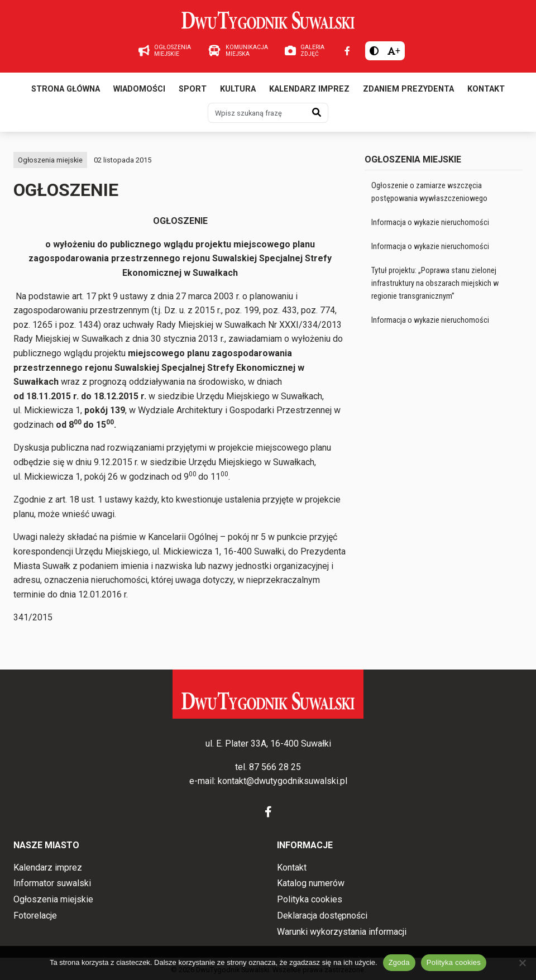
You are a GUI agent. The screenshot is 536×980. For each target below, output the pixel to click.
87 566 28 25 (275, 767)
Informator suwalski (52, 883)
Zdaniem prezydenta (408, 89)
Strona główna (66, 89)
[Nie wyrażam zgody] (522, 963)
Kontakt (486, 89)
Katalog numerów (311, 883)
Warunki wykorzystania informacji (342, 932)
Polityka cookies (310, 899)
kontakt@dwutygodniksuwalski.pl (283, 781)
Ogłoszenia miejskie (50, 160)
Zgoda (399, 962)
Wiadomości (139, 89)
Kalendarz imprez (309, 89)
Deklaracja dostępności (322, 916)
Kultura (238, 89)
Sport (193, 89)
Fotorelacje (35, 916)
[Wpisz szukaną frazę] (257, 113)
